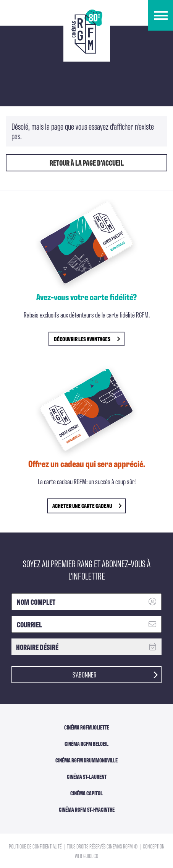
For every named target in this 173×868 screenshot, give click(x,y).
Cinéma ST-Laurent (87, 777)
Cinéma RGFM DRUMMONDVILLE (86, 760)
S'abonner (115, 674)
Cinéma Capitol (86, 793)
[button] (161, 15)
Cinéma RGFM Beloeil (86, 744)
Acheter (87, 506)
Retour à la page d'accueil (87, 163)
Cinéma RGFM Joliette (87, 727)
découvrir (87, 339)
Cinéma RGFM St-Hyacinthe (87, 809)
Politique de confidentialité (36, 846)
